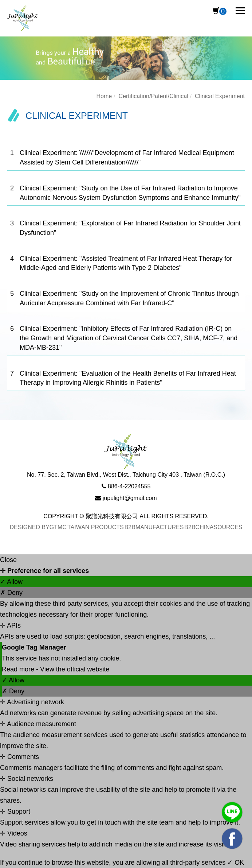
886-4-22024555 (129, 486)
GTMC (58, 527)
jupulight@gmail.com (130, 498)
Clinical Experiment (220, 96)
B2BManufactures (154, 527)
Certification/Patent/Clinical (153, 96)
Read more (19, 669)
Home (104, 96)
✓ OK (236, 863)
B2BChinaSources (213, 527)
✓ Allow (11, 582)
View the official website (75, 669)
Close (8, 560)
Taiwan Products (96, 527)
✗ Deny (11, 593)
